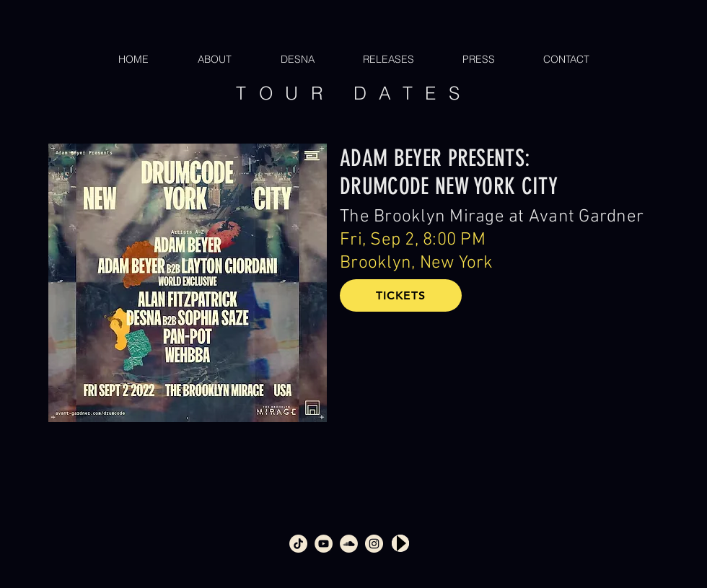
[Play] (400, 543)
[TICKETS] (401, 295)
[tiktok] (298, 544)
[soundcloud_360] (349, 544)
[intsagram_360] (374, 544)
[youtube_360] (324, 544)
